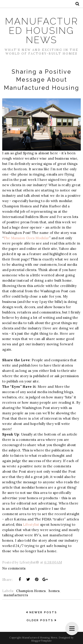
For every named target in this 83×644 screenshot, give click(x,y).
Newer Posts (43, 612)
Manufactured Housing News (42, 31)
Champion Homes (31, 591)
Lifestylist (31, 525)
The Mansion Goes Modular (26, 238)
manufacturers (16, 595)
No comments (14, 568)
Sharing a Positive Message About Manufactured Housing (42, 80)
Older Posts (40, 620)
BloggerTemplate (41, 641)
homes (54, 591)
